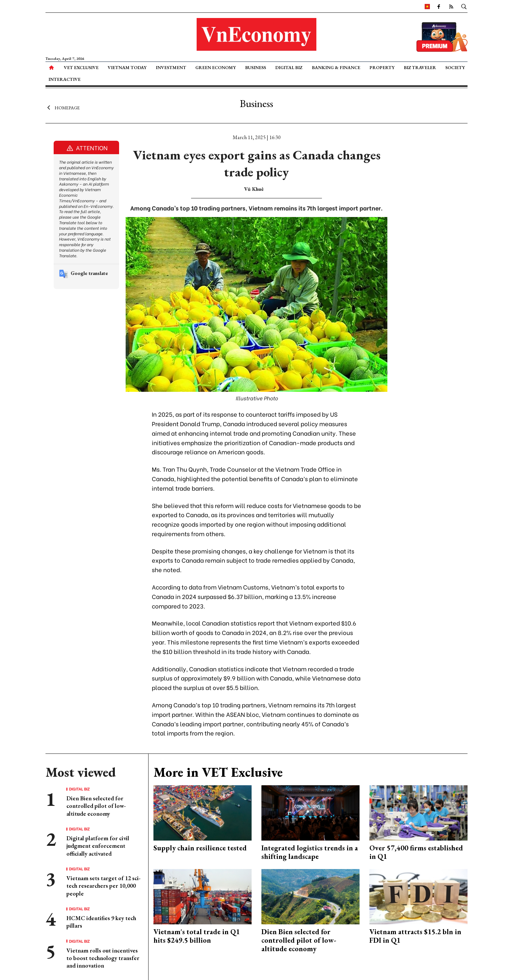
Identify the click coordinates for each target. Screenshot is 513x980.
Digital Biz (289, 67)
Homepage (63, 107)
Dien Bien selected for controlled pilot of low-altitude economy (96, 806)
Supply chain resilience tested (200, 848)
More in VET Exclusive (218, 772)
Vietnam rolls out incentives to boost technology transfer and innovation (103, 958)
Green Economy (216, 67)
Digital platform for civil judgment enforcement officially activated (98, 846)
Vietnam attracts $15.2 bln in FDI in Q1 (415, 936)
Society (455, 67)
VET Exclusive (81, 67)
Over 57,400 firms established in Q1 (416, 852)
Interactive (64, 79)
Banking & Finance (336, 67)
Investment (171, 67)
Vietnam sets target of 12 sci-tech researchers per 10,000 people (103, 886)
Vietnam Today (127, 67)
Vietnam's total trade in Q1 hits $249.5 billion (197, 936)
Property (382, 67)
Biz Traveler (420, 67)
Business (256, 67)
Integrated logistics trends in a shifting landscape (310, 852)
